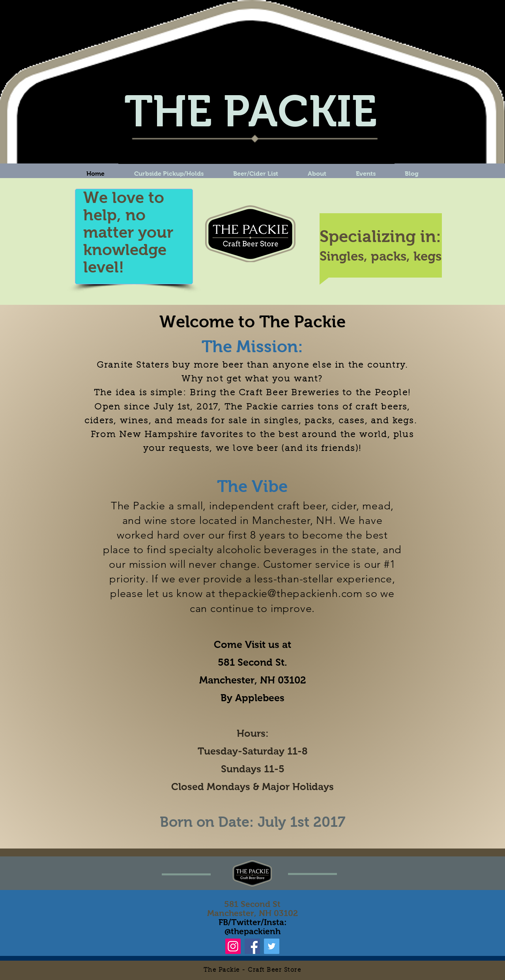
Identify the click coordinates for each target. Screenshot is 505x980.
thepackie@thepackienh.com (291, 593)
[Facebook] (252, 946)
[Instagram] (233, 946)
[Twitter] (272, 946)
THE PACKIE (251, 111)
